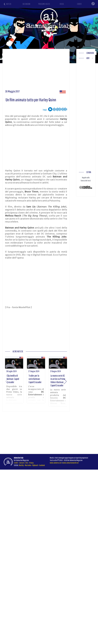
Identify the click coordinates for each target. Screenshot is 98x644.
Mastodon (28, 465)
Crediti (16, 463)
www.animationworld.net (71, 463)
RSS (27, 463)
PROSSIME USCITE (44, 4)
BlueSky (21, 465)
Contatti (22, 463)
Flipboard (35, 465)
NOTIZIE (9, 4)
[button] (65, 381)
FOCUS (62, 4)
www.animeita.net (56, 463)
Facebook (42, 465)
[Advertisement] (48, 70)
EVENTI (79, 4)
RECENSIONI (26, 4)
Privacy (31, 463)
